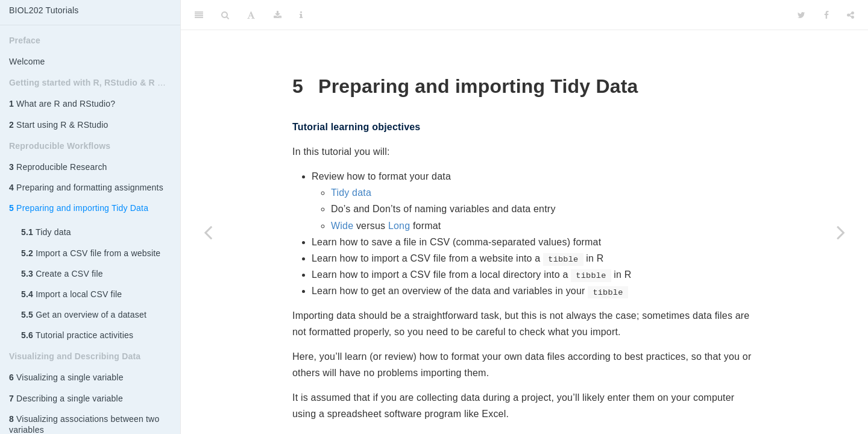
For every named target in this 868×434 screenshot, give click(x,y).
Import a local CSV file (71, 294)
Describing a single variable (66, 398)
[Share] (851, 15)
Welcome (27, 61)
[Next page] (841, 232)
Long (399, 226)
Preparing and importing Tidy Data (79, 208)
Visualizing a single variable (66, 377)
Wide (342, 226)
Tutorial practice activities (77, 335)
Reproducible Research (58, 167)
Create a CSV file (62, 274)
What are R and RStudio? (62, 104)
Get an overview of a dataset (84, 315)
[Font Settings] (251, 15)
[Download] (278, 15)
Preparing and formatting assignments (86, 187)
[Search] (225, 15)
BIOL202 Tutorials (44, 10)
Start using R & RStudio (59, 125)
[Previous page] (208, 232)
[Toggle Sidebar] (199, 15)
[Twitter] (801, 15)
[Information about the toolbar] (301, 15)
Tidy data (46, 232)
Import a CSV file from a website (91, 253)
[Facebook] (826, 15)
